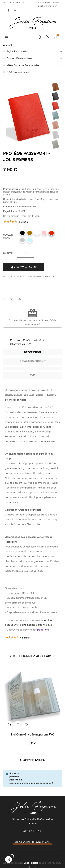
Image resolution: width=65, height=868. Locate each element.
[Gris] (22, 240)
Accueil (7, 45)
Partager (4, 300)
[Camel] (30, 233)
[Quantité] (26, 253)
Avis (33, 375)
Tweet (12, 300)
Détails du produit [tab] (33, 361)
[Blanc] (37, 233)
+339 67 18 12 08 (33, 831)
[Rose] (44, 233)
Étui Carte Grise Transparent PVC (32, 735)
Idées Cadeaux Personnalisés (24, 65)
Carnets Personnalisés (19, 58)
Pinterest (20, 300)
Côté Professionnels (18, 72)
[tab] (32, 368)
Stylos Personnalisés (18, 52)
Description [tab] (32, 352)
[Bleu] (30, 240)
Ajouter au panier (24, 267)
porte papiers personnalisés (36, 625)
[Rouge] (51, 233)
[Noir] (22, 233)
